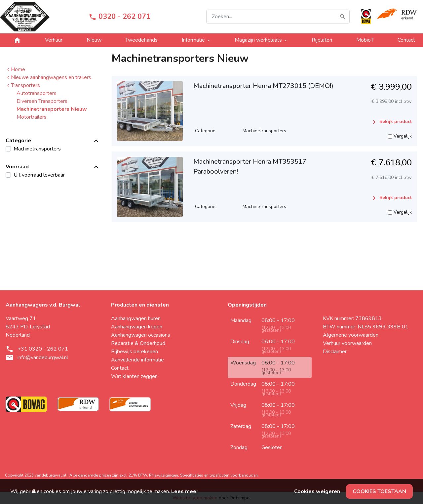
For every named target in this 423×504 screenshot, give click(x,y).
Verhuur (54, 40)
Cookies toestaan (379, 491)
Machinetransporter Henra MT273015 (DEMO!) (263, 86)
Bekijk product (391, 122)
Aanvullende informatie (137, 360)
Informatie (196, 40)
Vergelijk (400, 136)
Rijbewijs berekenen (135, 352)
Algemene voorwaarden (351, 335)
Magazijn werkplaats (261, 40)
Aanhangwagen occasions (141, 335)
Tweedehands (141, 40)
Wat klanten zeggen (134, 376)
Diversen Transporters (42, 101)
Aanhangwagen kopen (137, 327)
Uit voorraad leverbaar (39, 175)
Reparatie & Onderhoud (138, 343)
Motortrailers (32, 117)
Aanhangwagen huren (136, 318)
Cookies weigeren (317, 491)
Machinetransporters (37, 149)
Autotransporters (37, 93)
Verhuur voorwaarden (347, 343)
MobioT (365, 40)
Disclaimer (335, 352)
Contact (406, 40)
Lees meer (185, 491)
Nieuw (94, 40)
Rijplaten (322, 40)
